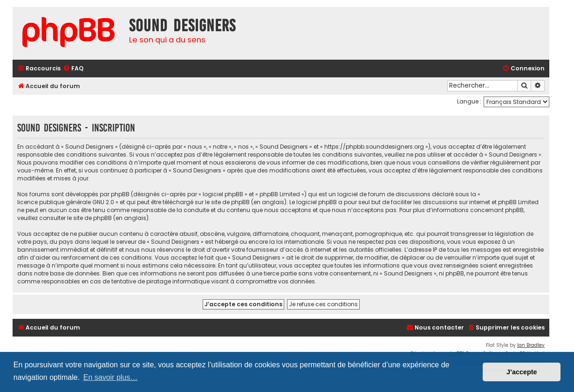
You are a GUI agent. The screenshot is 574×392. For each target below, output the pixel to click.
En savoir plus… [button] (111, 377)
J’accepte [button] (522, 372)
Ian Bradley (531, 345)
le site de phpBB (227, 202)
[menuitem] (73, 69)
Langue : (469, 101)
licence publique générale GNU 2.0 (66, 202)
